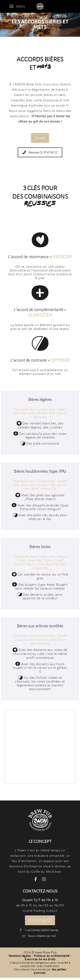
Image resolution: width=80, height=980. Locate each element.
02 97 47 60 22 (40, 920)
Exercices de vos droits (40, 959)
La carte (40, 138)
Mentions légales (20, 956)
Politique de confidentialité (52, 956)
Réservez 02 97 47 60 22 (40, 152)
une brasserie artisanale (46, 856)
